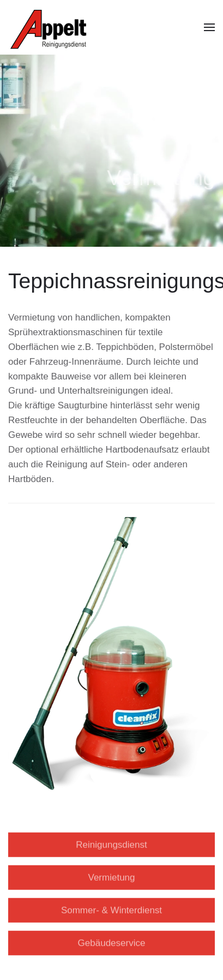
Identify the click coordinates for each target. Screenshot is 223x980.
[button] (209, 27)
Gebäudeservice (112, 940)
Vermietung (112, 874)
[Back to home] (51, 27)
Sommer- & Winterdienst (111, 907)
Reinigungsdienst (111, 842)
